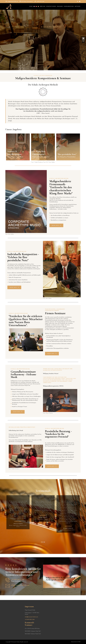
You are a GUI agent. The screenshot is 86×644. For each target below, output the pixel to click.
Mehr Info (56, 225)
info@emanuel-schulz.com (12, 1)
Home (31, 6)
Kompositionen (51, 6)
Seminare (60, 6)
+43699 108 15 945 (39, 1)
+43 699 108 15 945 (30, 620)
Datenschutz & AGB (76, 642)
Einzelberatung (69, 6)
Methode (78, 6)
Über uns (43, 6)
